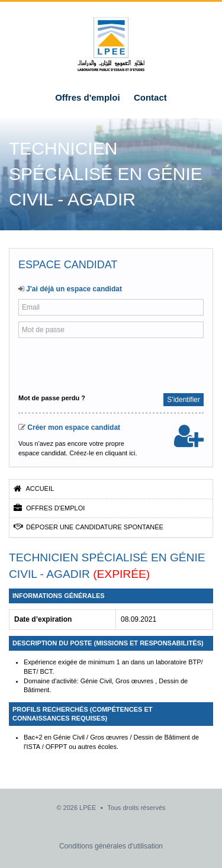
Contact (150, 97)
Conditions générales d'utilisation (111, 846)
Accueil (34, 488)
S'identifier (184, 400)
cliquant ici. (121, 453)
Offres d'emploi (87, 97)
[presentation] (96, 364)
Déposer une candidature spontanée (89, 527)
